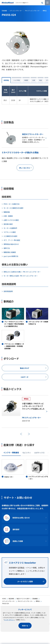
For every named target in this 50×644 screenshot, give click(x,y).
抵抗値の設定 (8, 224)
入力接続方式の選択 (10, 236)
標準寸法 (7, 248)
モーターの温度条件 (10, 228)
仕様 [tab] (34, 80)
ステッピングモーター (9, 601)
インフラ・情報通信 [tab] (11, 453)
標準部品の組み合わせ (11, 244)
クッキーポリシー (9, 620)
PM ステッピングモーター (25, 601)
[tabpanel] (25, 470)
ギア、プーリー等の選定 (12, 240)
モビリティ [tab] (27, 453)
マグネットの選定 (10, 232)
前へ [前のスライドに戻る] (21, 434)
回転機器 (35, 599)
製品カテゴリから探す (23, 599)
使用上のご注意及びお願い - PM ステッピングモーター (22, 272)
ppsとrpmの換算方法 (11, 256)
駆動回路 (7, 212)
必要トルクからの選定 (11, 220)
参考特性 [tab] (6, 80)
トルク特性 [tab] (17, 80)
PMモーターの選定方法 (12, 204)
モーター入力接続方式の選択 (13, 208)
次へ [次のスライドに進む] (29, 434)
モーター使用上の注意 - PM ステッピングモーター (21, 276)
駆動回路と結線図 (10, 252)
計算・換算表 (8, 216)
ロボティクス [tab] (39, 453)
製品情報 (11, 599)
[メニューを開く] (47, 3)
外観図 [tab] (26, 80)
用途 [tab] (41, 80)
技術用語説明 (8, 291)
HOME (4, 599)
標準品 (38, 601)
